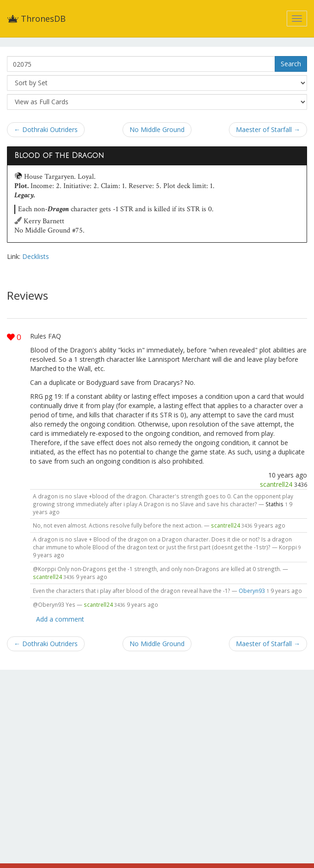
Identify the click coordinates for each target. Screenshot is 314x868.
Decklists (36, 256)
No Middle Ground (157, 129)
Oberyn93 (252, 591)
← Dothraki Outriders (46, 129)
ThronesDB (36, 19)
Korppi (288, 547)
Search (291, 64)
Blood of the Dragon (59, 156)
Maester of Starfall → (268, 129)
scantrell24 (276, 484)
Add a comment (60, 619)
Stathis (274, 504)
